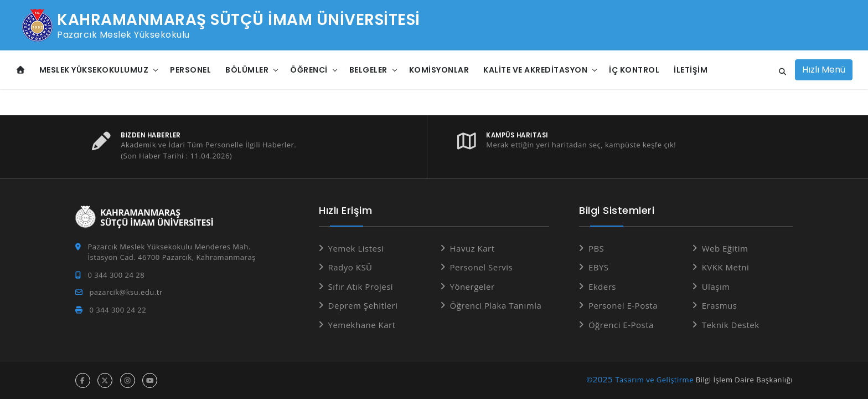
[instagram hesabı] (128, 380)
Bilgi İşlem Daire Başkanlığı (744, 380)
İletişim (691, 70)
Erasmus (720, 305)
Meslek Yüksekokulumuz (94, 70)
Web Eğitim (725, 248)
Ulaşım (716, 287)
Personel (190, 70)
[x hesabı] (105, 380)
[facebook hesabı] (83, 380)
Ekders (602, 287)
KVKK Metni (726, 267)
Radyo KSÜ (350, 267)
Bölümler (247, 70)
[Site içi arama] (779, 72)
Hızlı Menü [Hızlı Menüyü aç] (824, 70)
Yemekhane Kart (362, 325)
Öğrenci (309, 70)
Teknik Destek (731, 325)
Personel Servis (482, 267)
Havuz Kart (472, 248)
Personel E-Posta (623, 305)
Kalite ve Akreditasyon (535, 70)
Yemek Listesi (356, 248)
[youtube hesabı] (150, 380)
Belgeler (368, 70)
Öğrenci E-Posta (621, 325)
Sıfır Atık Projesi (361, 287)
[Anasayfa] (21, 70)
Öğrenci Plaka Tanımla (496, 305)
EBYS (599, 267)
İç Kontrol (634, 70)
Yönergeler (472, 287)
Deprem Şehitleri (363, 305)
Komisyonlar (439, 70)
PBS (596, 248)
